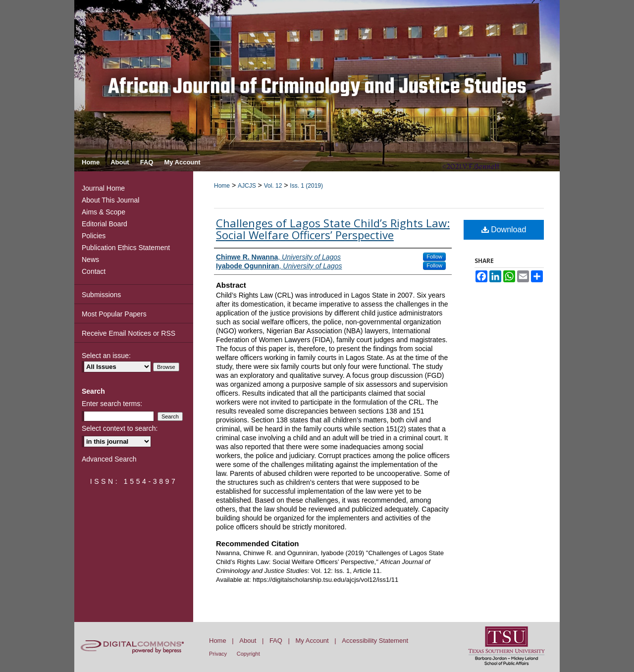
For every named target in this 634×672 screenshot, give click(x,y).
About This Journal (110, 200)
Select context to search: (120, 428)
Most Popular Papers (114, 314)
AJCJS (247, 186)
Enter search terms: (112, 404)
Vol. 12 (273, 186)
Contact (94, 271)
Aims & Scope (104, 212)
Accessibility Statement (375, 641)
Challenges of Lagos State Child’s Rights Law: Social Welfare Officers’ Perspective (333, 229)
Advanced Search (109, 459)
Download (504, 230)
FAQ (276, 641)
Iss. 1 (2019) (306, 186)
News (90, 259)
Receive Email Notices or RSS (129, 333)
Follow (434, 257)
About (248, 641)
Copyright (248, 654)
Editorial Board (105, 224)
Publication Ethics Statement (126, 248)
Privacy (218, 654)
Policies (94, 236)
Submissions (101, 295)
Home (222, 186)
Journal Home (103, 188)
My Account (312, 641)
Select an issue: (106, 356)
